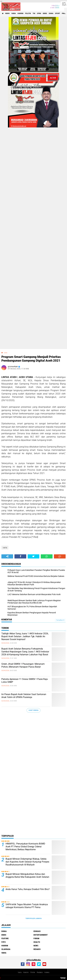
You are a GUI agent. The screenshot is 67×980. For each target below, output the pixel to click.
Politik (33, 972)
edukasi (37, 931)
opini (39, 13)
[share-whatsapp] (47, 556)
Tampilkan (60, 620)
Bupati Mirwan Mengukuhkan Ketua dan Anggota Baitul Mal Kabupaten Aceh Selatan (27, 875)
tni (34, 13)
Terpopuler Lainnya (33, 918)
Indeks (47, 972)
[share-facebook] (20, 556)
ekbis (45, 13)
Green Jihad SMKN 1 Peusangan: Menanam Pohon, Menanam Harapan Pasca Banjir (23, 665)
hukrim (20, 13)
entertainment (41, 935)
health (37, 942)
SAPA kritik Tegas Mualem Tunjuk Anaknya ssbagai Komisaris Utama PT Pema (27, 906)
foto (3, 942)
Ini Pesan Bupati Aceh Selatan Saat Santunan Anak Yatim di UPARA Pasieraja (24, 696)
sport (58, 13)
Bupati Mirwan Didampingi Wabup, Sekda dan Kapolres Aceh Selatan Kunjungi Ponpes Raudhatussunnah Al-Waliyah (27, 862)
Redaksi (40, 972)
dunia (51, 13)
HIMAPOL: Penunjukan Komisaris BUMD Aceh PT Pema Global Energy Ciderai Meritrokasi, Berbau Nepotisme (25, 847)
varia (14, 13)
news (7, 13)
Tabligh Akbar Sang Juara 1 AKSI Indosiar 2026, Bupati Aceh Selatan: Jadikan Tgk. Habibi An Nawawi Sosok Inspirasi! (25, 636)
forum (36, 938)
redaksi (37, 949)
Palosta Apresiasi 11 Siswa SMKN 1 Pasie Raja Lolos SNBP (25, 681)
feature (5, 938)
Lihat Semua (33, 710)
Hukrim (26, 972)
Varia (20, 972)
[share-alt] (7, 556)
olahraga (6, 949)
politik (28, 13)
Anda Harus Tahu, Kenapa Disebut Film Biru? (28, 889)
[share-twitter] (33, 556)
